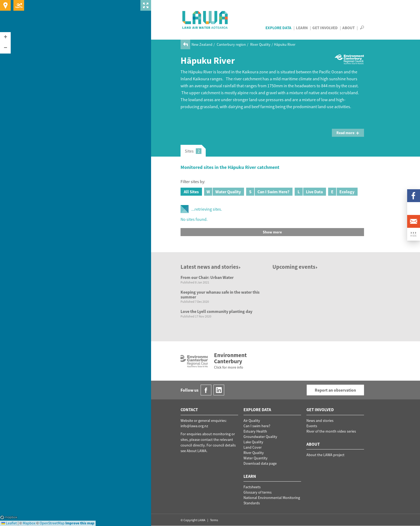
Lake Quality (253, 442)
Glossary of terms (258, 492)
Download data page (260, 463)
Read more (348, 133)
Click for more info (229, 367)
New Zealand (202, 44)
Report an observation (335, 390)
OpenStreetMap (52, 523)
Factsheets (252, 487)
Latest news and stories (211, 267)
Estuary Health (255, 431)
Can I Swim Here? (268, 192)
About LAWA (197, 451)
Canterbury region (231, 44)
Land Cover (253, 447)
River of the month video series (331, 431)
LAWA (205, 20)
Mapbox (9, 517)
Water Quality (222, 192)
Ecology (341, 192)
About (348, 28)
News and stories (320, 421)
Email (414, 221)
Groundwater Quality (260, 437)
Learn (302, 28)
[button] (5, 37)
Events (312, 426)
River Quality (260, 44)
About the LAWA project (325, 455)
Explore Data (278, 28)
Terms (214, 520)
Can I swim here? (257, 426)
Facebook (414, 196)
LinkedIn (414, 209)
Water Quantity (256, 458)
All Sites (191, 192)
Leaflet (9, 523)
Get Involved (325, 28)
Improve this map (80, 523)
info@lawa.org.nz (194, 426)
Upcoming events (295, 267)
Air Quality (252, 421)
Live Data (309, 192)
